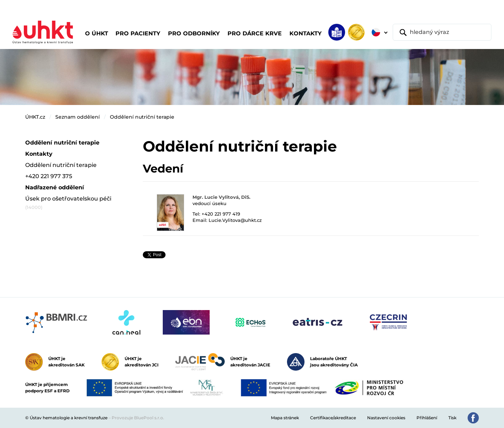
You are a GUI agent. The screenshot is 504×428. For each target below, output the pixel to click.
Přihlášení (427, 418)
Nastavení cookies (386, 418)
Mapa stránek (285, 418)
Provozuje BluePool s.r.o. (138, 418)
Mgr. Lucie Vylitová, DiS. (221, 197)
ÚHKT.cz (35, 117)
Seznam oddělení (78, 117)
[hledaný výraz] (442, 32)
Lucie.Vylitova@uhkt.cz (235, 220)
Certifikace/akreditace (333, 418)
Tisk (452, 418)
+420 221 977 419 (221, 214)
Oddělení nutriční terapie (142, 117)
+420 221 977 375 (49, 176)
